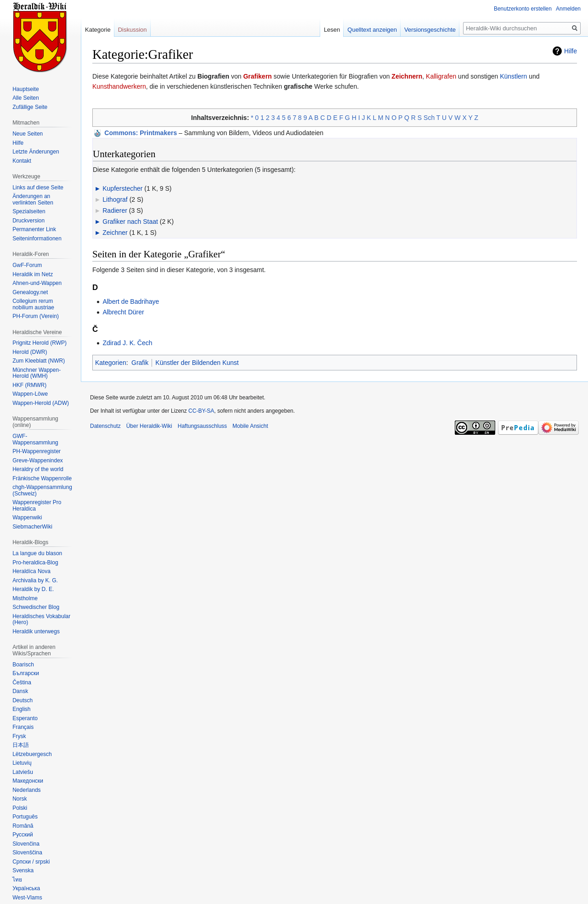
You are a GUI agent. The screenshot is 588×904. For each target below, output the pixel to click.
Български (26, 673)
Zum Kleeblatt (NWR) (39, 361)
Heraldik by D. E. (33, 589)
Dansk (20, 691)
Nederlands (26, 790)
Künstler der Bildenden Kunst (197, 363)
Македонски (28, 781)
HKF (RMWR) (29, 385)
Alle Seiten (25, 98)
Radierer (115, 210)
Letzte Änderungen (36, 152)
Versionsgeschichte (430, 30)
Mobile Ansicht (250, 426)
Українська (26, 888)
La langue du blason (37, 553)
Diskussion (133, 30)
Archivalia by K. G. (35, 580)
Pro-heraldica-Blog (35, 563)
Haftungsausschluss (202, 426)
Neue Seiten (28, 134)
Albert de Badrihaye (131, 301)
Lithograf (115, 199)
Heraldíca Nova (31, 571)
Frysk (19, 736)
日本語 (21, 745)
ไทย (17, 880)
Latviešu (23, 772)
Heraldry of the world (38, 469)
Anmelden (568, 9)
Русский (23, 835)
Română (23, 826)
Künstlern (513, 76)
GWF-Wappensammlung (35, 439)
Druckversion (28, 221)
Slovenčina (26, 844)
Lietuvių (22, 763)
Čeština (22, 682)
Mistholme (25, 598)
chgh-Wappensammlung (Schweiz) (42, 490)
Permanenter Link (34, 229)
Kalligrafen (441, 76)
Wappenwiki (27, 517)
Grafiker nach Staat (130, 222)
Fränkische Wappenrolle (42, 478)
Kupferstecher (122, 188)
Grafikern (257, 76)
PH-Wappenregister (37, 451)
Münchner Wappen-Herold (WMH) (37, 373)
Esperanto (25, 718)
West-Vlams (27, 898)
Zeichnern (407, 76)
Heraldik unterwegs (36, 631)
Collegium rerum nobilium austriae (33, 304)
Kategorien (111, 363)
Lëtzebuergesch (32, 754)
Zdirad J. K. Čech (127, 343)
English (21, 709)
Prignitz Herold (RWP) (40, 343)
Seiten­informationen (37, 239)
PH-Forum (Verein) (36, 316)
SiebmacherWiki (32, 527)
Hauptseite (25, 89)
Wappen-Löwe (30, 394)
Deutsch (23, 700)
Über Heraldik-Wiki (149, 426)
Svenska (23, 870)
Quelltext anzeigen (372, 30)
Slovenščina (27, 853)
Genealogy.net (30, 292)
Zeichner (115, 233)
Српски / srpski (31, 862)
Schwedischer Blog (36, 607)
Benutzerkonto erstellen (523, 9)
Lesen (332, 30)
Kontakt (22, 161)
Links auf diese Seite (38, 188)
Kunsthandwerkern (119, 86)
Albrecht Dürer (123, 312)
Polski (20, 808)
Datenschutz (105, 426)
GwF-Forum (27, 265)
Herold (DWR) (30, 352)
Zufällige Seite (30, 107)
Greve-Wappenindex (38, 461)
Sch (429, 118)
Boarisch (23, 665)
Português (25, 817)
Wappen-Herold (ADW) (41, 403)
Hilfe (571, 51)
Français (23, 727)
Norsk (20, 799)
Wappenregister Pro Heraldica (37, 506)
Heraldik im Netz (33, 274)
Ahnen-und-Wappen (37, 283)
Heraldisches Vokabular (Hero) (41, 620)
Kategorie (98, 30)
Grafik (140, 363)
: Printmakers (141, 133)
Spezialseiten (29, 211)
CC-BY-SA (201, 411)
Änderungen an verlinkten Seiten (33, 199)
